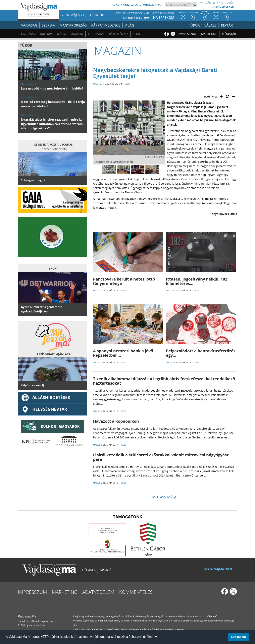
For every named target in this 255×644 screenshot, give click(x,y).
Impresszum (188, 34)
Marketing (209, 34)
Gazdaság (28, 34)
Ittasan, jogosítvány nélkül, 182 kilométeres (197, 281)
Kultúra (46, 34)
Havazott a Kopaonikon (116, 421)
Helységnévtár (44, 409)
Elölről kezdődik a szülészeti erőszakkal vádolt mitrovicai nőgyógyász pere (161, 457)
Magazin (77, 34)
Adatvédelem (98, 592)
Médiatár (229, 34)
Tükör (194, 25)
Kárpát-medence (106, 25)
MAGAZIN (99, 84)
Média (62, 34)
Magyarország (73, 25)
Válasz (210, 25)
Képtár (227, 25)
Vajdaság (29, 25)
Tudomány (96, 34)
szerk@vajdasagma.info (39, 621)
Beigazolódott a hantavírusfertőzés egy (201, 353)
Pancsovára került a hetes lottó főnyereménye (124, 281)
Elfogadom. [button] (239, 637)
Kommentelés (136, 592)
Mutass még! (164, 497)
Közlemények (118, 34)
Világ (129, 25)
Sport (137, 34)
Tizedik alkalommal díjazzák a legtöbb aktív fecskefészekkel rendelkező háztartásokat (164, 381)
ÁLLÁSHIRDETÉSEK (46, 397)
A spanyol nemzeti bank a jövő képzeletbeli (123, 353)
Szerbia (48, 25)
